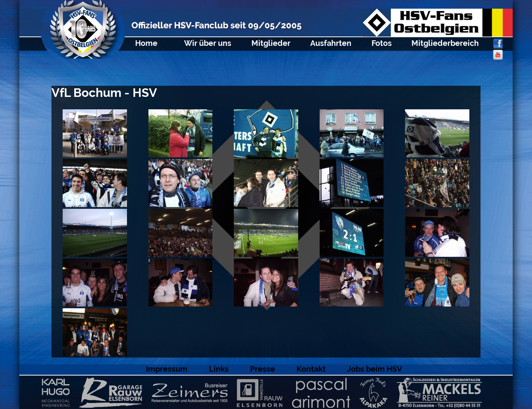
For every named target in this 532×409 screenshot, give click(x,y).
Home (146, 43)
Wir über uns (208, 43)
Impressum (167, 369)
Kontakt (311, 369)
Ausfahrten (331, 43)
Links (219, 369)
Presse (263, 369)
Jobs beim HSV (375, 369)
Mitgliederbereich (445, 43)
